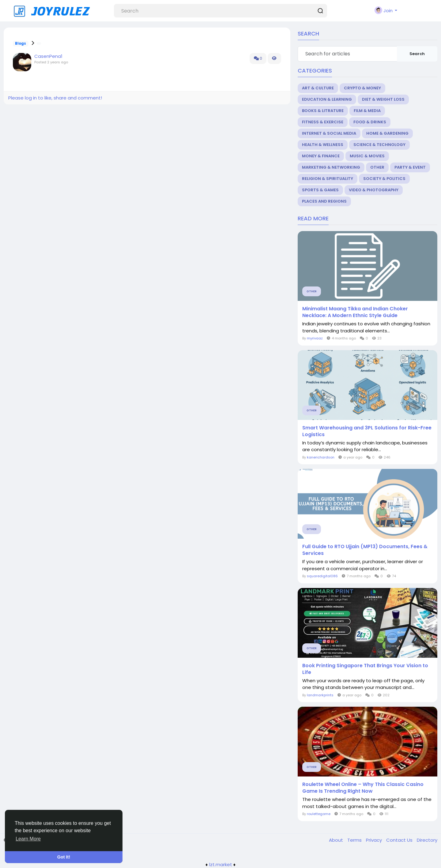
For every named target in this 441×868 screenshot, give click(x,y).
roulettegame (319, 814)
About (337, 840)
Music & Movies (367, 156)
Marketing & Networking (331, 167)
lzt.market (221, 864)
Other (377, 167)
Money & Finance (321, 156)
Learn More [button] (28, 839)
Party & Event (410, 167)
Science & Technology (379, 145)
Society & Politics (384, 179)
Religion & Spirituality (328, 179)
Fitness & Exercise (323, 122)
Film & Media (367, 111)
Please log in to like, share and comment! (55, 98)
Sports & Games (320, 190)
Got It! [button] (64, 857)
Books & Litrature (323, 111)
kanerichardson (321, 457)
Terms (355, 840)
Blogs (21, 43)
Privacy (375, 840)
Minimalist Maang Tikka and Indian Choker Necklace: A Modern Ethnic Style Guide (355, 312)
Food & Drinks (370, 122)
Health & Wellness (323, 145)
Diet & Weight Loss (383, 99)
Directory (427, 840)
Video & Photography (374, 190)
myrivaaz (315, 338)
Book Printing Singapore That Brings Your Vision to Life (365, 669)
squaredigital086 (322, 576)
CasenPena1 (48, 56)
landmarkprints (320, 695)
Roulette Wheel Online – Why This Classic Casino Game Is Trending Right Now (363, 788)
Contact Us (400, 840)
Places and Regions (324, 201)
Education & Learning (327, 99)
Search (417, 54)
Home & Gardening (387, 133)
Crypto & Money (362, 88)
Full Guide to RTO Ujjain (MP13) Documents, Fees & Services (365, 550)
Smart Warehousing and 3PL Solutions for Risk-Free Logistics (367, 431)
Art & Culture (318, 88)
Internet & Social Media (329, 133)
